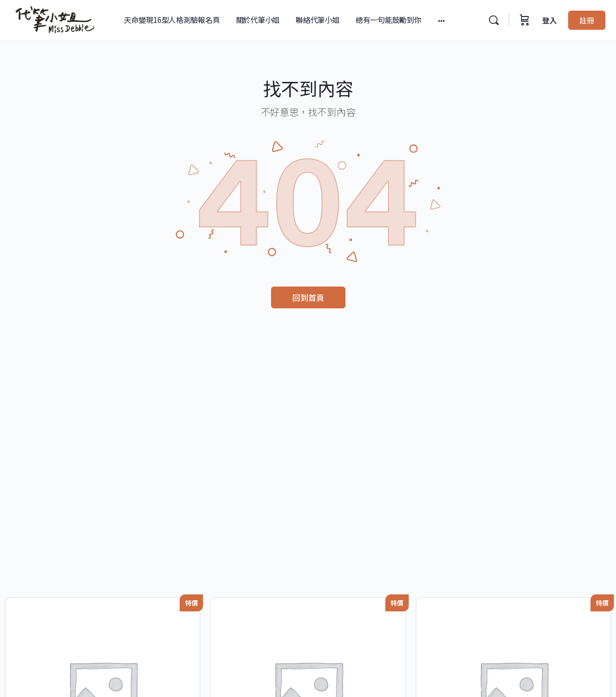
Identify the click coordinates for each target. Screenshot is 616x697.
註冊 (587, 20)
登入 (550, 20)
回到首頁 (308, 297)
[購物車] (525, 20)
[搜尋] (494, 20)
